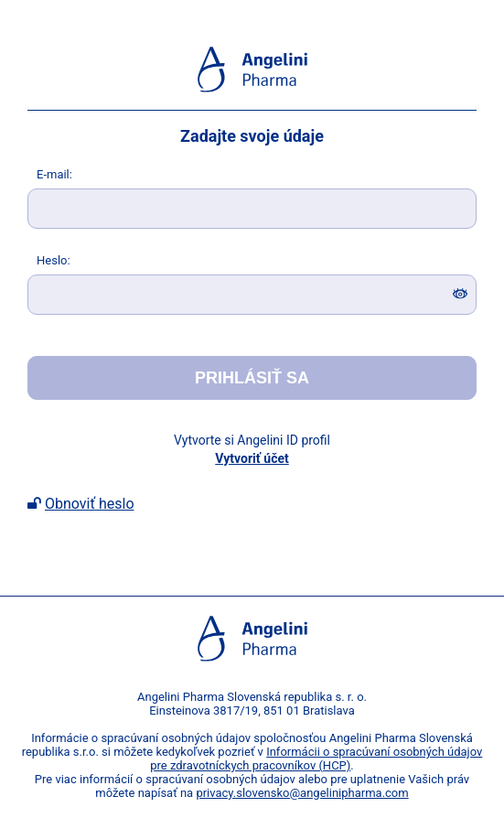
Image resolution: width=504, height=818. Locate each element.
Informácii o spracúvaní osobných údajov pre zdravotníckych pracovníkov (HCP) (316, 759)
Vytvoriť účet (252, 458)
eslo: (54, 260)
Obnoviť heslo (90, 504)
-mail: (54, 174)
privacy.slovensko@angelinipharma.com (302, 793)
